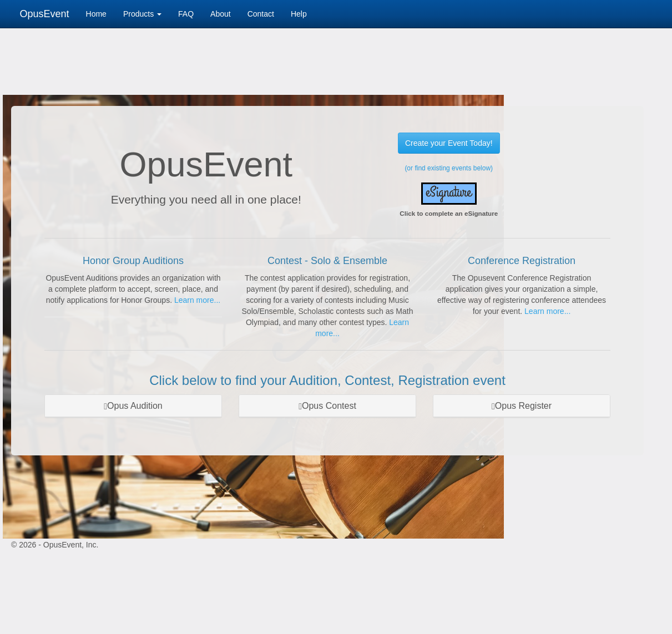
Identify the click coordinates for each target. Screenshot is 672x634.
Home (96, 14)
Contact (261, 14)
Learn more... (197, 300)
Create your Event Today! (449, 143)
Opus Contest (327, 406)
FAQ (186, 14)
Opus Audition (133, 406)
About (221, 14)
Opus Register (522, 406)
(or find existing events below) (449, 168)
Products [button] (142, 14)
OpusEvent (45, 14)
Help (299, 14)
